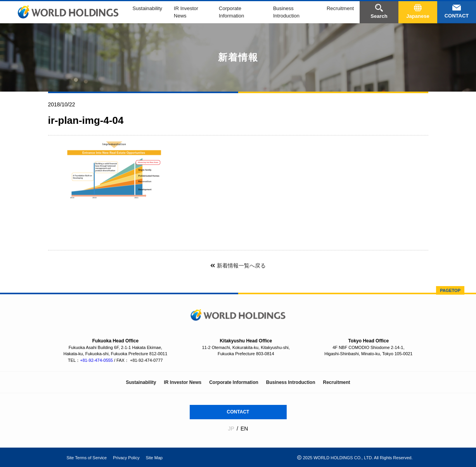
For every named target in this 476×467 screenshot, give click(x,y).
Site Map (154, 458)
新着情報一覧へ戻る (238, 266)
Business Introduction (291, 382)
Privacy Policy (126, 458)
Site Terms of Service (87, 458)
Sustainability (147, 8)
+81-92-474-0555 (96, 360)
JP (231, 429)
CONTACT (238, 412)
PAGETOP (450, 290)
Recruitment (340, 8)
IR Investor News (183, 382)
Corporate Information (234, 382)
